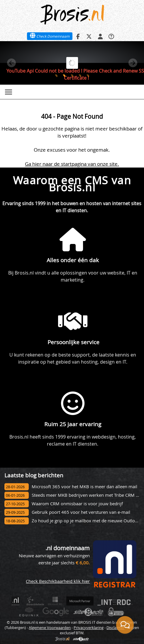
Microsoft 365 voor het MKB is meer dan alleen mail (84, 487)
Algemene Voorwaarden (50, 628)
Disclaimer (115, 628)
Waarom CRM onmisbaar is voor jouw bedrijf (77, 504)
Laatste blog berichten (34, 475)
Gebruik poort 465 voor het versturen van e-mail (81, 512)
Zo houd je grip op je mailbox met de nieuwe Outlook (86, 521)
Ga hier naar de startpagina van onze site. (72, 164)
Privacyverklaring (89, 628)
